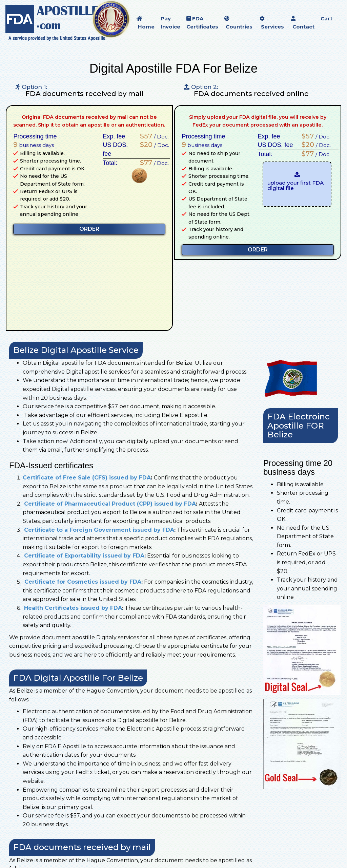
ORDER (89, 229)
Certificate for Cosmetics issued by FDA (82, 582)
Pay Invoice (170, 23)
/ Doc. (153, 136)
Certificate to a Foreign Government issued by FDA (99, 530)
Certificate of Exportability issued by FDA (84, 556)
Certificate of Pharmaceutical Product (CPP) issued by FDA (110, 504)
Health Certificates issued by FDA (73, 608)
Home (146, 23)
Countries (238, 23)
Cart (326, 18)
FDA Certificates (202, 23)
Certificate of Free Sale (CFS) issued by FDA (87, 478)
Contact (303, 23)
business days (34, 145)
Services (272, 23)
